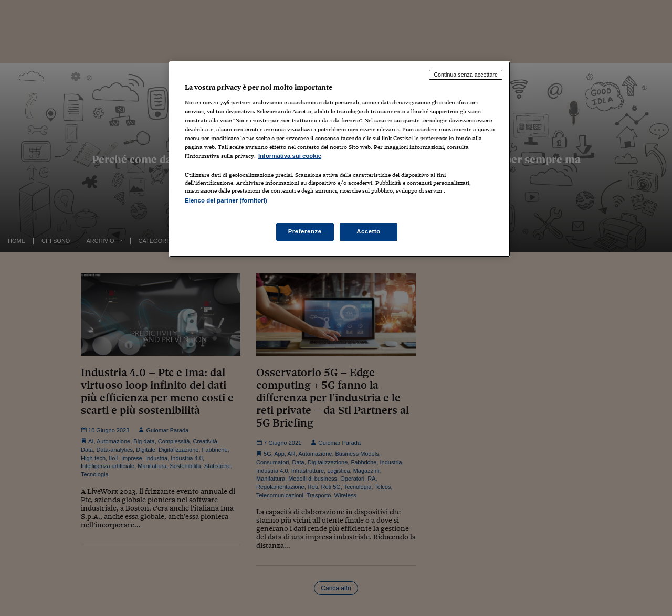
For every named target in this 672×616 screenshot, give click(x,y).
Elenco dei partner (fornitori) (226, 200)
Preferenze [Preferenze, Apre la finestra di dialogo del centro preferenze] (305, 231)
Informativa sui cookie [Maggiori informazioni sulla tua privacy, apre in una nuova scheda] (290, 156)
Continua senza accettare (466, 75)
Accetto (369, 231)
